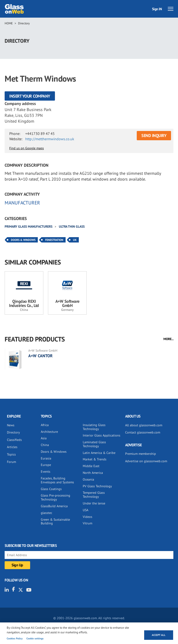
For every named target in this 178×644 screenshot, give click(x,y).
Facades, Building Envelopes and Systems (57, 480)
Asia (44, 438)
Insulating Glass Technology (94, 427)
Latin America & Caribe (99, 453)
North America (93, 473)
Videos (87, 517)
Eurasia (46, 458)
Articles (12, 447)
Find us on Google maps (27, 148)
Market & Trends (95, 459)
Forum (11, 462)
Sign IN (157, 9)
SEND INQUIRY (154, 135)
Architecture (49, 432)
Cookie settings (35, 638)
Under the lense (94, 503)
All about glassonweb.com (144, 425)
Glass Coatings (51, 489)
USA (86, 510)
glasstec (46, 513)
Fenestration (54, 240)
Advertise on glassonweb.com (146, 461)
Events (46, 472)
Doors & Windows (23, 240)
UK (75, 240)
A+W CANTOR (40, 356)
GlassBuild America (54, 506)
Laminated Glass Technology (94, 444)
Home (9, 23)
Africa (45, 425)
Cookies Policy (15, 638)
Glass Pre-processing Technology (56, 497)
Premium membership (141, 454)
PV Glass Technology (97, 486)
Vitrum (87, 523)
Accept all (159, 635)
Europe (46, 465)
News (11, 425)
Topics (11, 454)
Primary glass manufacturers (29, 226)
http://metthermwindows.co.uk (50, 139)
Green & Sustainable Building (55, 521)
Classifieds (14, 440)
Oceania (88, 479)
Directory (24, 23)
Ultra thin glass (72, 226)
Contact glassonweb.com (143, 432)
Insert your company (30, 96)
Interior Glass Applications (102, 435)
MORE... (168, 339)
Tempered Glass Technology (94, 495)
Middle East (91, 466)
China (45, 445)
